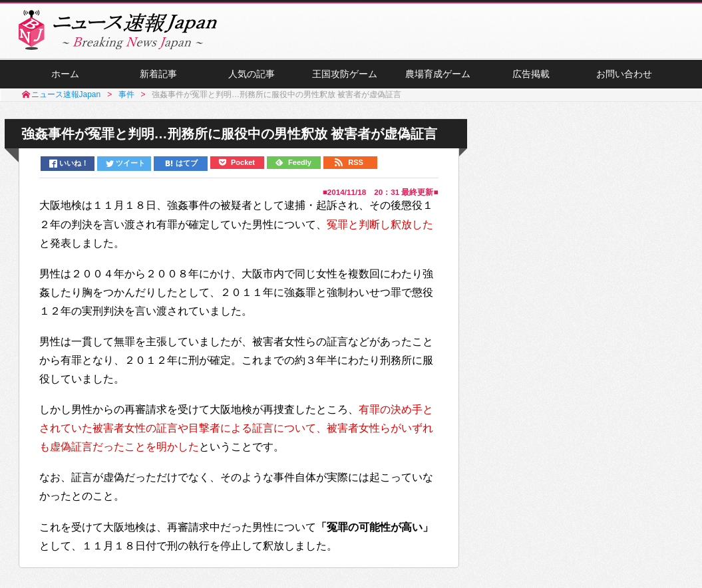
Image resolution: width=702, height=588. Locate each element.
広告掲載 (531, 74)
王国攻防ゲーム (345, 74)
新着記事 (158, 74)
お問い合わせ (624, 74)
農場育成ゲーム (438, 74)
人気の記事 (252, 74)
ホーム (65, 74)
